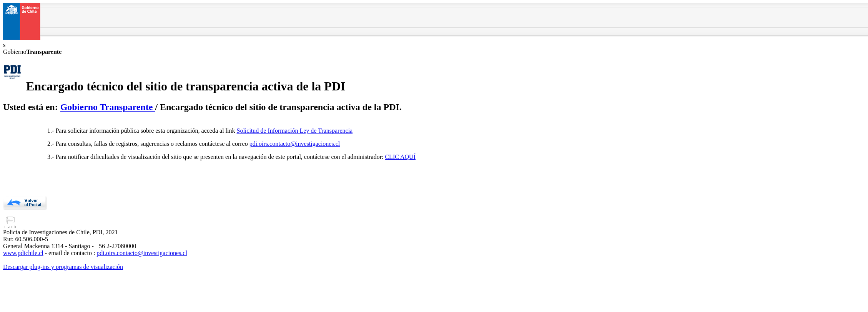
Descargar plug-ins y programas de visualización (63, 267)
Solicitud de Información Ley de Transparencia (295, 131)
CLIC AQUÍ (400, 157)
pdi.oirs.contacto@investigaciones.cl (295, 144)
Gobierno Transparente (108, 107)
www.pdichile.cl (23, 253)
